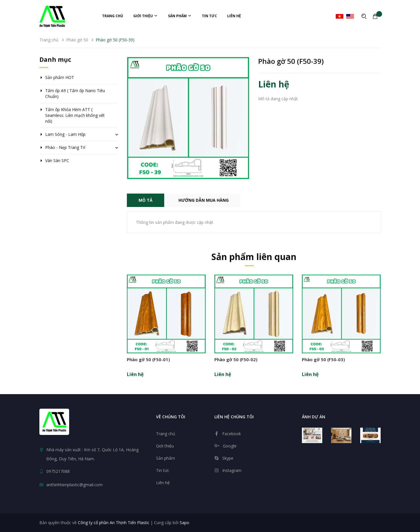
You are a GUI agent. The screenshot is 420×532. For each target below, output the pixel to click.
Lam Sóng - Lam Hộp (65, 134)
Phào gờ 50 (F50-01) (148, 359)
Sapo (184, 523)
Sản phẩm (180, 16)
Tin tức (209, 16)
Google (230, 446)
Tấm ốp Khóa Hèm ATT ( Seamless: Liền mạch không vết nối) (75, 115)
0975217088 (58, 471)
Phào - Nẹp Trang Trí (65, 147)
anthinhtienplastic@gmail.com (75, 485)
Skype (228, 458)
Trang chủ (113, 16)
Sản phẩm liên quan (254, 257)
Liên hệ (234, 16)
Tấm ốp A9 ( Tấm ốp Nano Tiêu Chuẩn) (75, 93)
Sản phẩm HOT (60, 77)
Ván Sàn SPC (57, 160)
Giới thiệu (146, 16)
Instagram (232, 470)
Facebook (232, 434)
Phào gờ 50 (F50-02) (236, 359)
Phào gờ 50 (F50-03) (323, 359)
